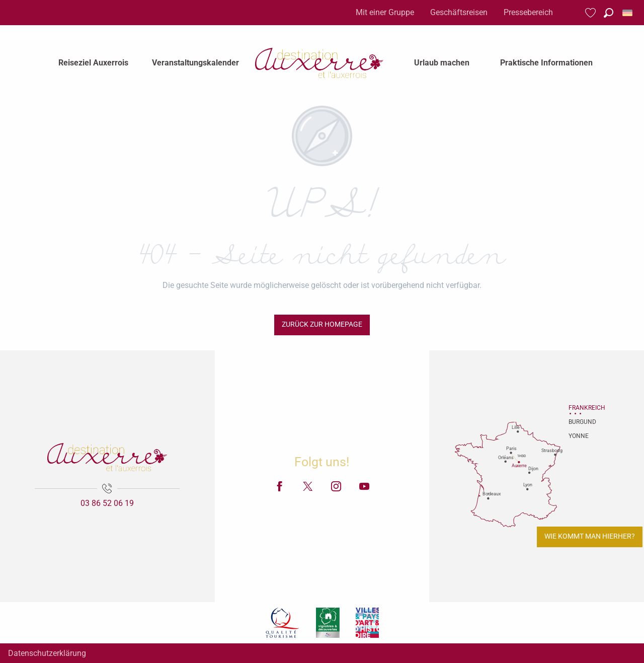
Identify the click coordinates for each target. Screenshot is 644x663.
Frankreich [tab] (581, 408)
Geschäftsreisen (459, 12)
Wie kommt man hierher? (590, 536)
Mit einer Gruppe (385, 12)
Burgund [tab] (581, 422)
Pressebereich (528, 12)
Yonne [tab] (579, 436)
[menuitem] (93, 63)
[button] (609, 13)
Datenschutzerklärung (47, 653)
